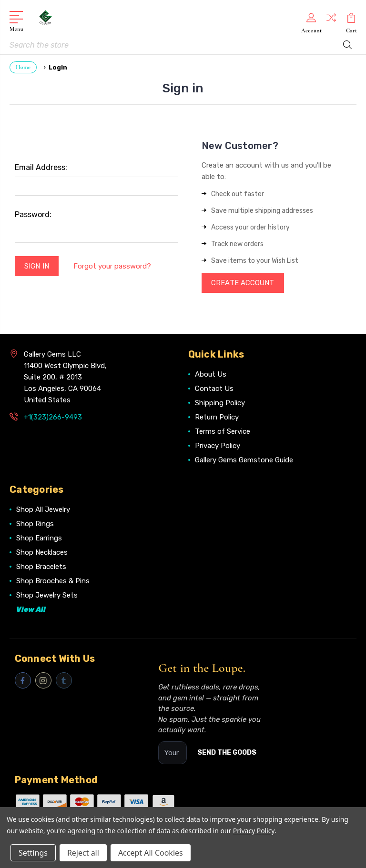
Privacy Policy (218, 447)
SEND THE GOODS (227, 753)
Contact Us (214, 389)
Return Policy (217, 418)
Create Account (243, 283)
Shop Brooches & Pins (53, 582)
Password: (33, 215)
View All (31, 610)
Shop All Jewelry (43, 510)
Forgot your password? (113, 266)
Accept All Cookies (151, 853)
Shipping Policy (220, 404)
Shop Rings (35, 525)
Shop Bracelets (41, 568)
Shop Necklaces (42, 553)
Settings (33, 853)
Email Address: (41, 167)
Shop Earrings (39, 539)
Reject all (83, 853)
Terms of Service (223, 432)
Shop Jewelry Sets (47, 596)
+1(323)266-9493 (53, 418)
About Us (211, 375)
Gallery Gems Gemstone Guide (244, 461)
